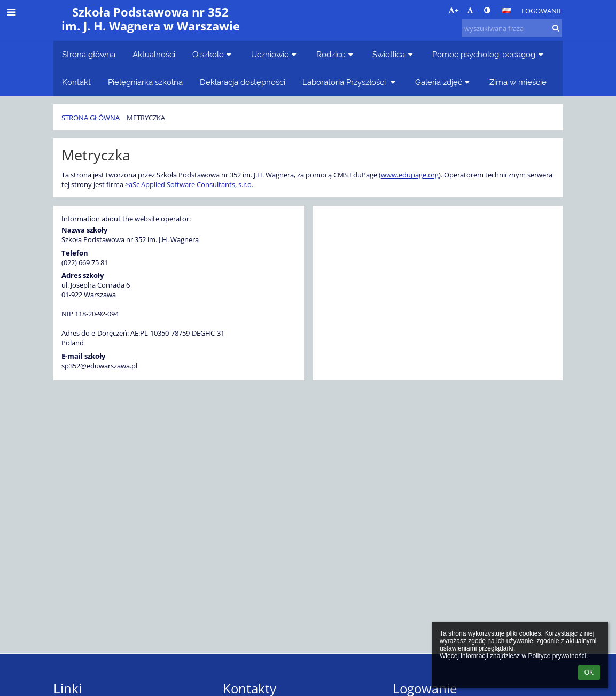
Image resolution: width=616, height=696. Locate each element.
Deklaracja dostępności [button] (243, 82)
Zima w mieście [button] (518, 82)
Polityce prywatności (557, 656)
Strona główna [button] (89, 54)
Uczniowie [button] (275, 54)
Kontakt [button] (76, 82)
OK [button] (589, 672)
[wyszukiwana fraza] (512, 28)
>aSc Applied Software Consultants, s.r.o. (189, 184)
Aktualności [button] (154, 54)
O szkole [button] (213, 54)
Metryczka (146, 118)
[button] (506, 11)
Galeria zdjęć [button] (444, 82)
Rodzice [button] (336, 54)
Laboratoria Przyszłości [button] (350, 82)
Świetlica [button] (394, 54)
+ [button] (453, 10)
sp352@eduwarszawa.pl (99, 366)
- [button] (471, 10)
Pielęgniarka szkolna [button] (145, 82)
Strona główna (91, 118)
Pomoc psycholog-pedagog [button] (489, 54)
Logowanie (542, 11)
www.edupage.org (410, 175)
